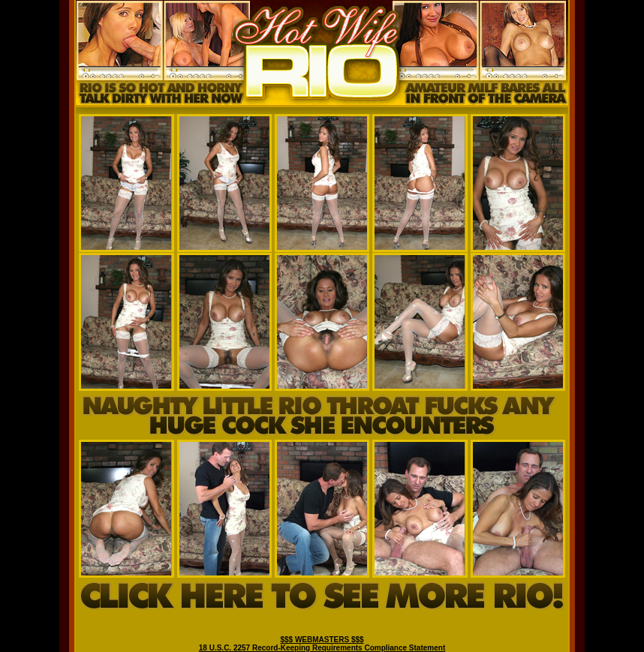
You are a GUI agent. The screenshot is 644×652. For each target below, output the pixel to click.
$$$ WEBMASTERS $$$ (322, 640)
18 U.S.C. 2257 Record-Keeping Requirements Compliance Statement (322, 648)
